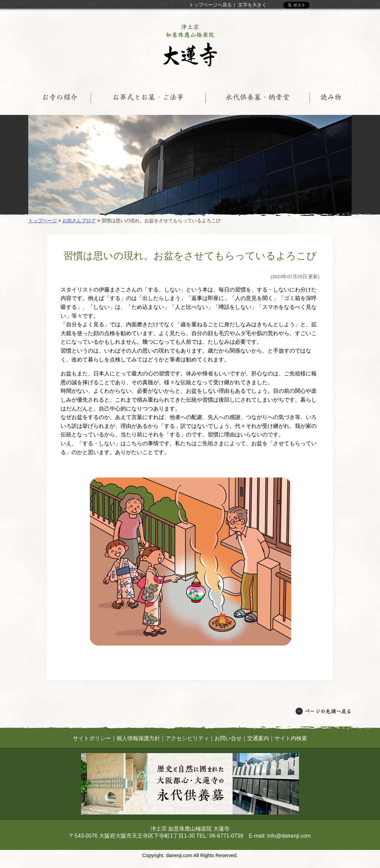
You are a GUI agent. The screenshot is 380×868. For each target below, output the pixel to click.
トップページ (43, 221)
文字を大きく (252, 5)
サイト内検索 (291, 738)
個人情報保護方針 (138, 738)
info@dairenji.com (289, 836)
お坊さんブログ (79, 221)
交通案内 (258, 738)
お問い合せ (228, 738)
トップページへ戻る (210, 5)
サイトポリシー (92, 738)
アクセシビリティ (187, 738)
